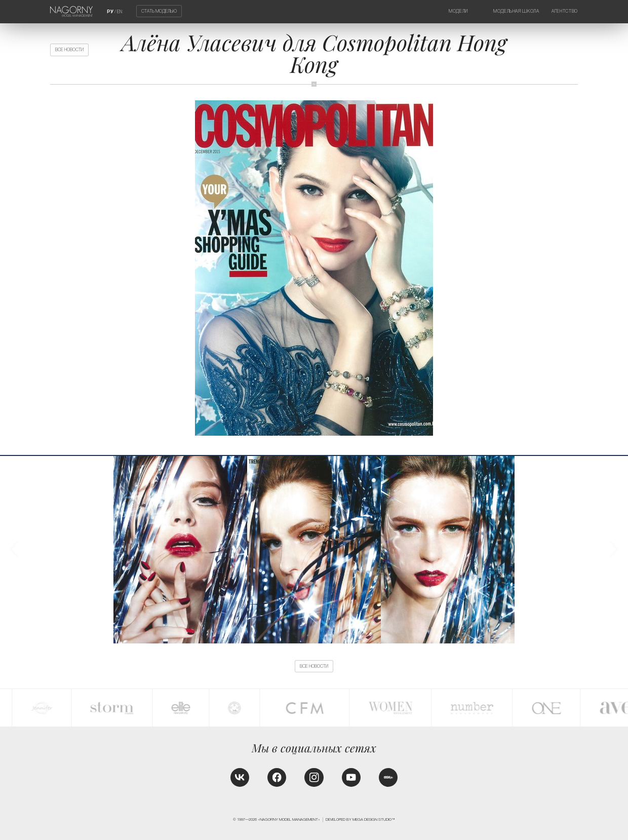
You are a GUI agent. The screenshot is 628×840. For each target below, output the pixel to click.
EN (120, 12)
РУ (110, 12)
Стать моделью (159, 11)
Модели (458, 11)
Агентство (565, 11)
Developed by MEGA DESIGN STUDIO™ (360, 819)
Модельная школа (516, 11)
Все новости (69, 50)
